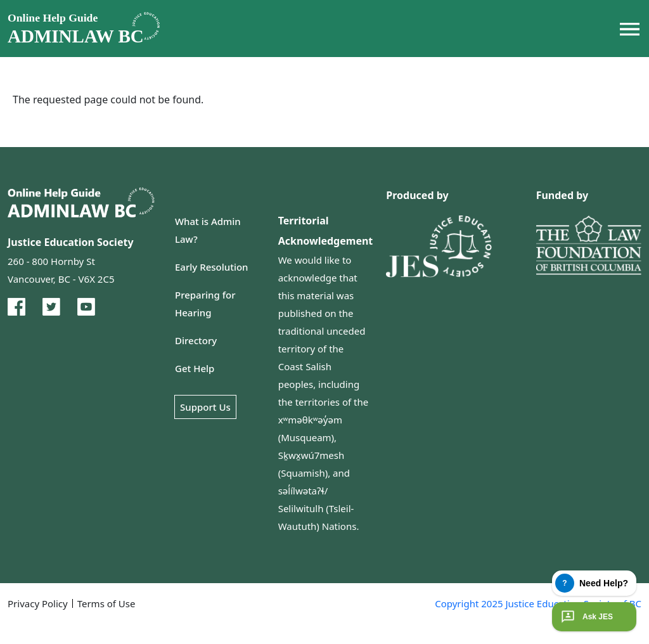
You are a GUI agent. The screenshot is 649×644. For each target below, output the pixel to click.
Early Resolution (212, 267)
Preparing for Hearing (205, 304)
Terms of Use (106, 603)
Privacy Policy (38, 603)
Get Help (195, 368)
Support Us (205, 407)
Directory (196, 340)
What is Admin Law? (208, 230)
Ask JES (586, 617)
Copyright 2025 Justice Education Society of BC (538, 603)
